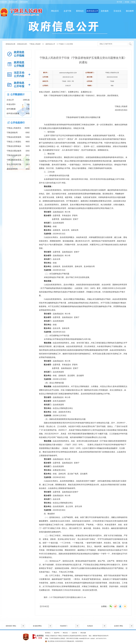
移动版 (127, 2)
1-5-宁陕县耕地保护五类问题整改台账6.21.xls (68, 597)
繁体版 (133, 2)
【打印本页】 (44, 606)
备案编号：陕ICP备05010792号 (98, 638)
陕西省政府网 (13, 2)
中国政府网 (3, 2)
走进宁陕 (67, 11)
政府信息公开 (92, 11)
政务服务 (105, 11)
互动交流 (117, 11)
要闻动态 (80, 11)
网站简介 (66, 633)
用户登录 (119, 2)
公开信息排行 (18, 123)
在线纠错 (74, 633)
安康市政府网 (24, 2)
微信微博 (130, 11)
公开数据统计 (17, 94)
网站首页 (55, 11)
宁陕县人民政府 (35, 44)
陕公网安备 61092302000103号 (56, 641)
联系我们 (48, 633)
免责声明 (57, 633)
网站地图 (83, 633)
